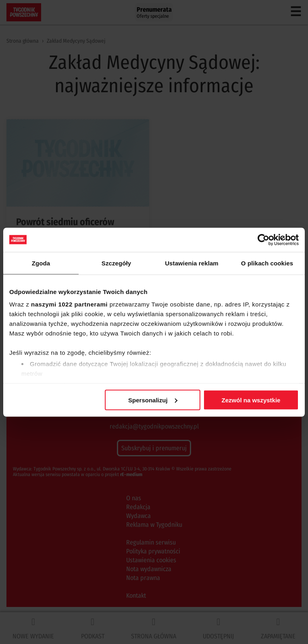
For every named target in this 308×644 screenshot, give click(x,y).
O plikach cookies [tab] (267, 263)
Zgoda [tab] (41, 263)
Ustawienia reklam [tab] (192, 263)
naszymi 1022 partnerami (69, 304)
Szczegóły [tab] (116, 263)
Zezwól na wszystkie (251, 400)
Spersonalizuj (153, 400)
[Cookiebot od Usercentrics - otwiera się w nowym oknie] (263, 240)
